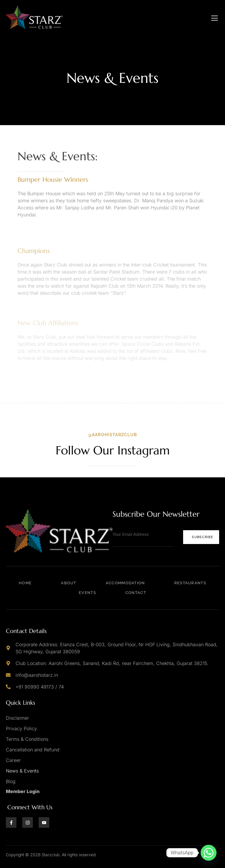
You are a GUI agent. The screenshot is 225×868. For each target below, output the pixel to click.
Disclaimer (17, 718)
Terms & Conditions (27, 739)
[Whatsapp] (209, 853)
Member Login (23, 791)
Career (13, 760)
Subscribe (203, 537)
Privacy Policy (21, 728)
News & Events (22, 771)
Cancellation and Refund (33, 750)
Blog (11, 781)
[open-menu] (215, 18)
